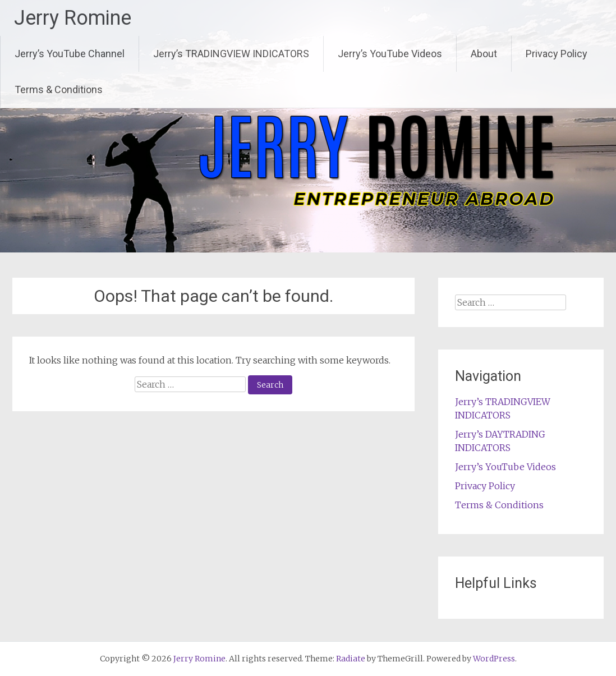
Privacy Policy (557, 54)
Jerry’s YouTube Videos (390, 54)
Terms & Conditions (59, 89)
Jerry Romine (73, 18)
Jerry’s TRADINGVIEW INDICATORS (231, 54)
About (484, 54)
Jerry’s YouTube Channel (70, 54)
